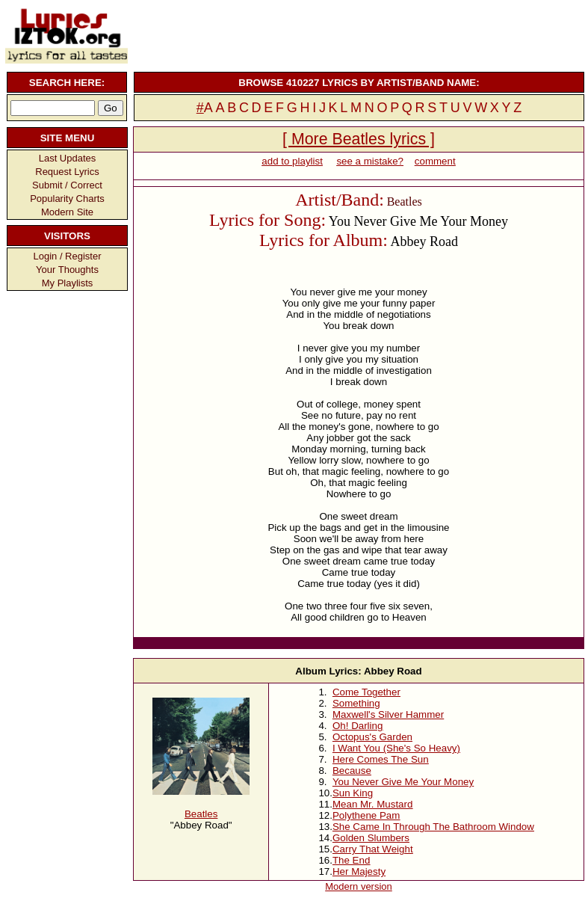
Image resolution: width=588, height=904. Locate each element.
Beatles (201, 814)
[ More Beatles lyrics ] (359, 139)
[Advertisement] (357, 34)
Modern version (359, 886)
